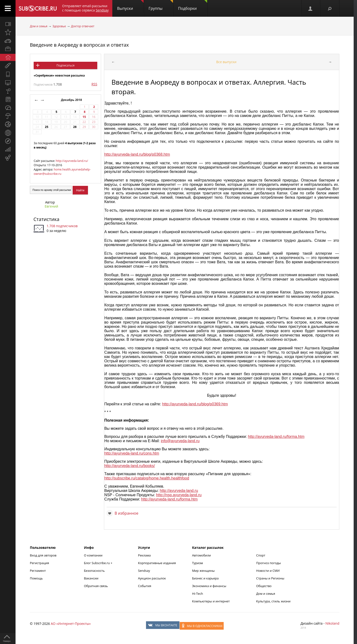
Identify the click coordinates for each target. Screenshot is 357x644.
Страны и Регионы (270, 578)
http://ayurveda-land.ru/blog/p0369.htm (195, 404)
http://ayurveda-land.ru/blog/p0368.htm (137, 154)
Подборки (193, 6)
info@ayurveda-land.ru (180, 441)
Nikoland (332, 623)
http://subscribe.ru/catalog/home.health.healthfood (147, 478)
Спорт (261, 555)
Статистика (46, 219)
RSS (94, 84)
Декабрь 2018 (72, 100)
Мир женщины (203, 571)
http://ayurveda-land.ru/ (72, 161)
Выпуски (130, 6)
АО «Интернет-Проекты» (71, 624)
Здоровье (59, 26)
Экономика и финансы (209, 586)
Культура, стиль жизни (273, 601)
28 (75, 127)
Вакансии (91, 578)
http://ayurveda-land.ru (179, 491)
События (144, 586)
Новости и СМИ (268, 571)
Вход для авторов (43, 555)
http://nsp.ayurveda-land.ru (179, 495)
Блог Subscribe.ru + (98, 563)
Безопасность (94, 571)
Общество (264, 586)
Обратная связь (96, 586)
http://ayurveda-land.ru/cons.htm (132, 453)
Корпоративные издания (157, 563)
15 (84, 117)
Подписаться (65, 65)
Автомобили (202, 555)
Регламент (38, 571)
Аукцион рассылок (152, 578)
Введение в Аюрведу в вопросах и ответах (79, 45)
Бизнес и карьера (205, 578)
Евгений (51, 206)
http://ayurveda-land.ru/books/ (130, 466)
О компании (93, 555)
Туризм (198, 563)
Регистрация (39, 563)
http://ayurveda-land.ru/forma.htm (276, 437)
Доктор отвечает (83, 26)
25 (47, 127)
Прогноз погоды (268, 563)
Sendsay (144, 571)
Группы (161, 6)
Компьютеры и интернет (211, 601)
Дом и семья (39, 26)
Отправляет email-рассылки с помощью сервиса (85, 8)
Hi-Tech (198, 594)
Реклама (144, 555)
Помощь (36, 578)
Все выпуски (226, 62)
